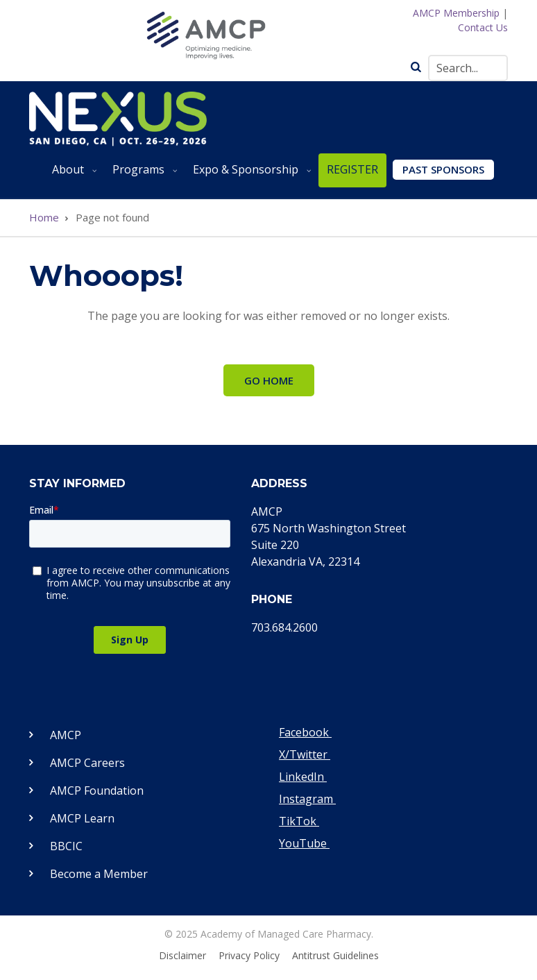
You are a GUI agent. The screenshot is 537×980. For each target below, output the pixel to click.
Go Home (269, 380)
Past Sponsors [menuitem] (443, 169)
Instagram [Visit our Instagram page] (307, 799)
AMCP (66, 735)
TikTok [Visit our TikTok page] (299, 821)
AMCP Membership (456, 13)
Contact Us (483, 27)
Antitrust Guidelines (335, 956)
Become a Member (99, 874)
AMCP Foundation (97, 791)
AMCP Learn (82, 818)
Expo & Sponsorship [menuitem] (250, 175)
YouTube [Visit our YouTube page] (304, 843)
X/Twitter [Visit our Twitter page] (305, 754)
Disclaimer (182, 956)
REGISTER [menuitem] (352, 169)
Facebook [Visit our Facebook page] (305, 732)
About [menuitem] (72, 175)
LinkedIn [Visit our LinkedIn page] (303, 777)
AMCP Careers (87, 763)
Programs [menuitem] (143, 175)
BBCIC (66, 846)
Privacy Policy (249, 956)
